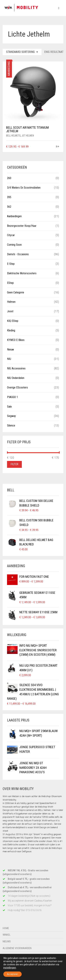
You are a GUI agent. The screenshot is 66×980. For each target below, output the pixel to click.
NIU (9, 359)
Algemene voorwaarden (17, 948)
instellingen (10, 968)
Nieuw (10, 349)
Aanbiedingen (14, 216)
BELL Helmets (13, 136)
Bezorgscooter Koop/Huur (22, 226)
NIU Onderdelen (16, 378)
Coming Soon (14, 245)
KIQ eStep (13, 321)
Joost (10, 311)
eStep (10, 283)
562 (9, 207)
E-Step (11, 264)
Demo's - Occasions (18, 254)
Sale (9, 407)
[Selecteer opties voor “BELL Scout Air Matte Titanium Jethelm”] (58, 147)
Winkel (7, 935)
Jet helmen (28, 136)
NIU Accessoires (16, 368)
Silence (11, 425)
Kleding (11, 330)
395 (9, 197)
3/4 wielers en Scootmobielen (24, 188)
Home (6, 928)
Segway (11, 416)
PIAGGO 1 (12, 397)
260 (9, 178)
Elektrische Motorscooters (22, 273)
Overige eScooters (17, 387)
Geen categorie (16, 292)
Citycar (11, 235)
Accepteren (12, 974)
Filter (14, 464)
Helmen (11, 302)
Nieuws (7, 941)
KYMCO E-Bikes (16, 340)
